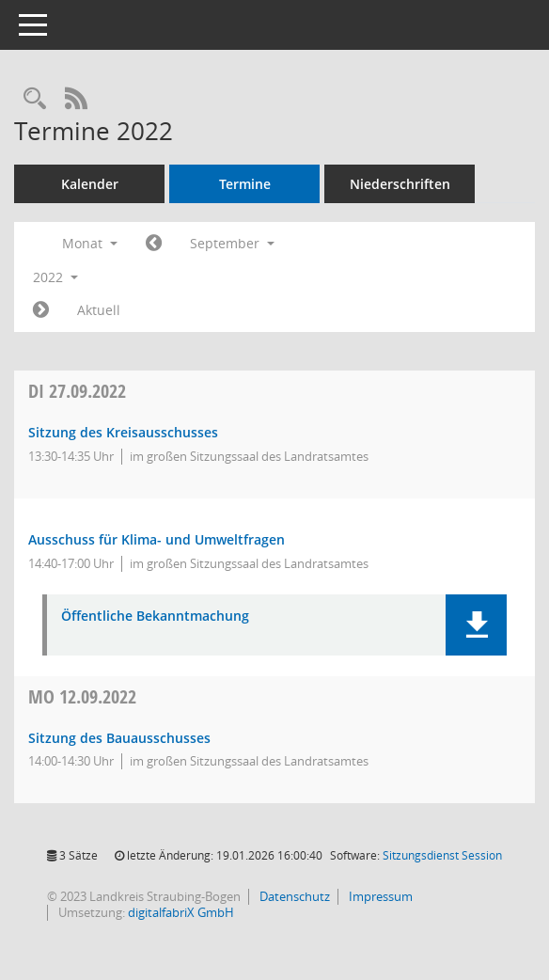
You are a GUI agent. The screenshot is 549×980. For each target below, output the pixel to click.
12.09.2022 (82, 696)
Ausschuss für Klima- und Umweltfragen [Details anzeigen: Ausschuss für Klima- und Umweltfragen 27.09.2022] (157, 539)
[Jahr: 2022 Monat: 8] (154, 244)
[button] (476, 625)
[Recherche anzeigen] (35, 99)
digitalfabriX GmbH (181, 912)
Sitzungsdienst (442, 855)
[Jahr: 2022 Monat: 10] (41, 310)
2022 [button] (55, 277)
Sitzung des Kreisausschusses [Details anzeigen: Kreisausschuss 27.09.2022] (123, 432)
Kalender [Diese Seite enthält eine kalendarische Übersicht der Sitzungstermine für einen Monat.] (90, 184)
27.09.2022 (77, 391)
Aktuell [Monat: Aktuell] (99, 310)
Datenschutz (293, 896)
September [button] (232, 243)
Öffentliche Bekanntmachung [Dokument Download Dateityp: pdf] (155, 616)
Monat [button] (90, 243)
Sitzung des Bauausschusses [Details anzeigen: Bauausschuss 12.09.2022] (119, 738)
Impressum (379, 896)
